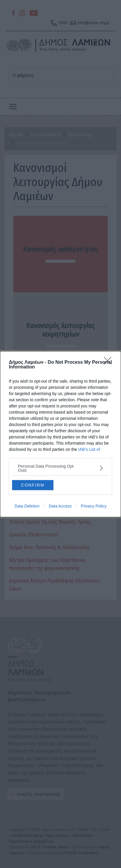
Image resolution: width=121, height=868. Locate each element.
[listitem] (60, 468)
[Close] (109, 363)
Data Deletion (27, 506)
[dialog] (60, 434)
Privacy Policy (94, 506)
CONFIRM (33, 485)
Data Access (60, 506)
